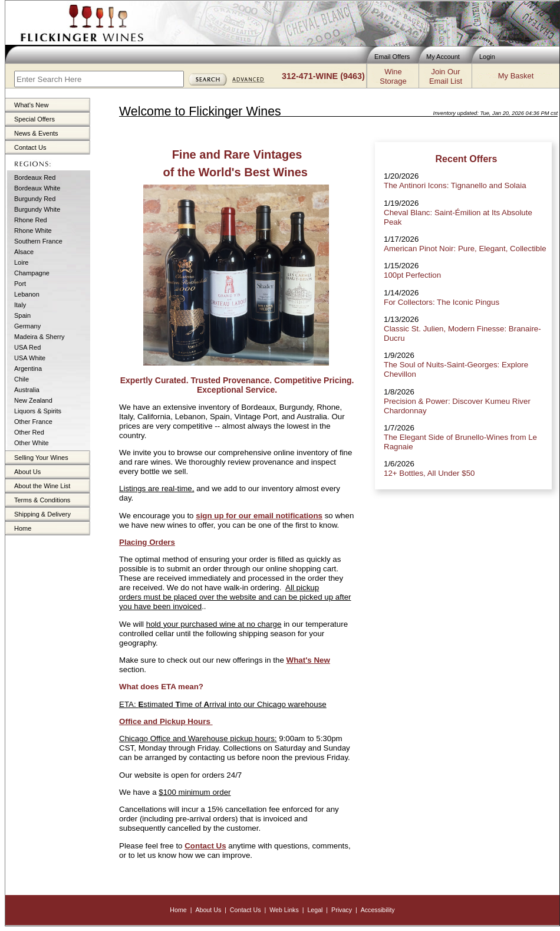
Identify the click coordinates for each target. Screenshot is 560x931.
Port (20, 284)
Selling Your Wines (41, 458)
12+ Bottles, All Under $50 (429, 473)
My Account (443, 57)
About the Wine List (42, 486)
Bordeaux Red (35, 177)
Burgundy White (37, 209)
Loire (21, 262)
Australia (27, 390)
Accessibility (378, 910)
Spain (22, 315)
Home (23, 528)
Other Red (29, 432)
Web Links (284, 910)
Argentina (28, 369)
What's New (31, 105)
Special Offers (34, 119)
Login (487, 57)
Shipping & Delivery (42, 514)
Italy (20, 305)
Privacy (342, 910)
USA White (30, 358)
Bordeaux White (37, 188)
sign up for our (223, 516)
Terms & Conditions (42, 500)
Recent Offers (467, 159)
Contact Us (30, 147)
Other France (33, 422)
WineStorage (393, 76)
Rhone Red (31, 220)
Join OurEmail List (446, 76)
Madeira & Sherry (39, 337)
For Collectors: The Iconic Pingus (442, 302)
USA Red (27, 347)
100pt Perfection (412, 275)
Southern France (38, 241)
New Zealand (33, 400)
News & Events (36, 133)
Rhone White (33, 231)
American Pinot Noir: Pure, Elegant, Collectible (465, 249)
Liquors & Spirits (38, 411)
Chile (22, 379)
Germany (27, 326)
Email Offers (392, 57)
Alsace (24, 252)
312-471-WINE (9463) (323, 76)
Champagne (32, 273)
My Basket (516, 76)
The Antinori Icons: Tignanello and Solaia (455, 185)
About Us (27, 472)
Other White (32, 443)
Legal (315, 910)
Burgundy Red (35, 199)
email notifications (287, 516)
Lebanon (27, 294)
